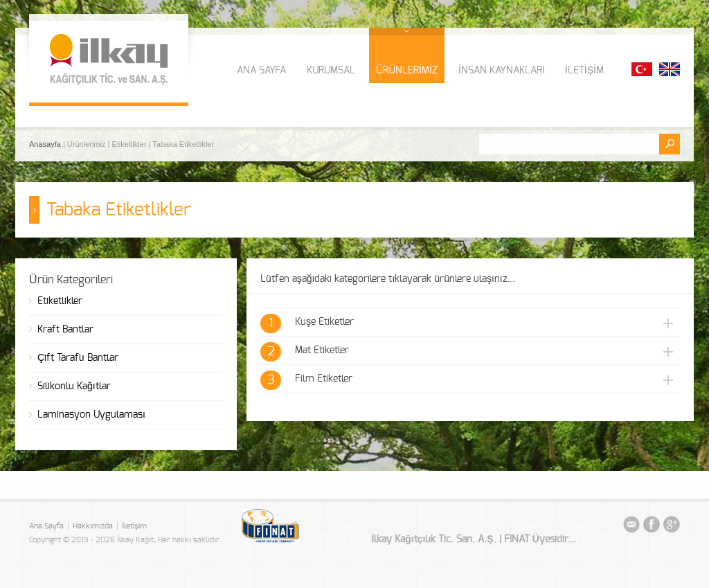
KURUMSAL (331, 71)
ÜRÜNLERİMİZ (407, 71)
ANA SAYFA (261, 71)
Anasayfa (46, 144)
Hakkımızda (93, 526)
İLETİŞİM (584, 71)
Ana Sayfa (46, 526)
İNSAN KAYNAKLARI (501, 71)
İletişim (134, 526)
